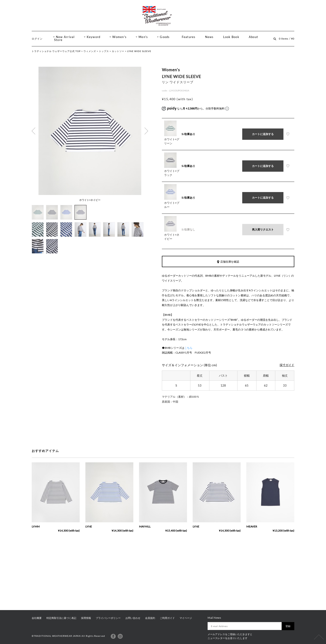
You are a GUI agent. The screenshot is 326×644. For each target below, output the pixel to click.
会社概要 (37, 618)
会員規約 (150, 618)
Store (58, 40)
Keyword (94, 37)
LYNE (89, 526)
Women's (119, 37)
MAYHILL (145, 526)
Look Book (231, 37)
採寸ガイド (287, 365)
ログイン (37, 39)
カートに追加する (263, 134)
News (209, 37)
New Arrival (65, 37)
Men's (143, 37)
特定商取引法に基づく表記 (61, 618)
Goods (165, 37)
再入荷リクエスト (263, 229)
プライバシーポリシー (108, 618)
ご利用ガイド (167, 618)
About (253, 37)
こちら (188, 348)
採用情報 (86, 618)
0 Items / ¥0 (287, 39)
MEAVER (252, 526)
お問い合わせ (133, 618)
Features (189, 37)
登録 (288, 626)
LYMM (36, 526)
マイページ (186, 618)
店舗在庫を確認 (228, 262)
